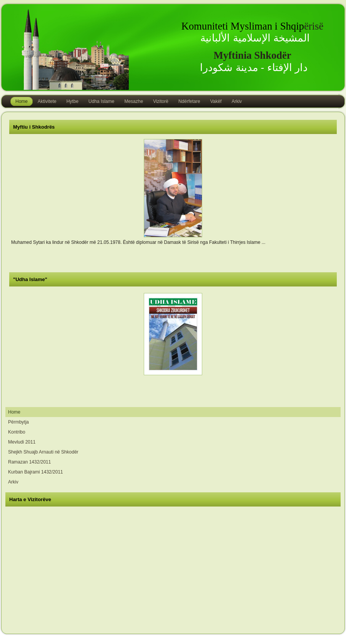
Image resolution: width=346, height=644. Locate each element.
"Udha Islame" (30, 279)
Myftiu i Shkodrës (34, 127)
